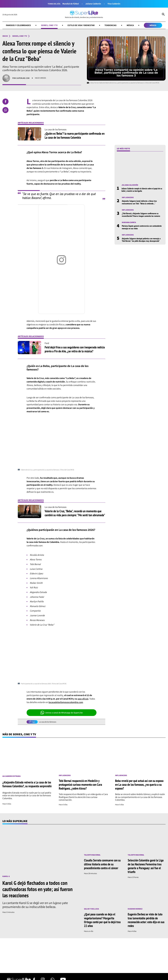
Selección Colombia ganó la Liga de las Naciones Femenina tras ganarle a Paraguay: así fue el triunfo (146, 866)
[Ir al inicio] (84, 15)
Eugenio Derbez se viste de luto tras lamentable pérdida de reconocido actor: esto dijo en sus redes (146, 920)
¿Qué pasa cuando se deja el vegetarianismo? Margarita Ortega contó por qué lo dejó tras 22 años (102, 920)
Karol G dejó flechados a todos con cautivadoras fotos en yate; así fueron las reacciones (38, 889)
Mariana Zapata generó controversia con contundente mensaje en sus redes (142, 227)
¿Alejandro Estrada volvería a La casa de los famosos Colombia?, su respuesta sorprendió (27, 784)
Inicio (5, 36)
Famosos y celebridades (18, 25)
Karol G (6, 876)
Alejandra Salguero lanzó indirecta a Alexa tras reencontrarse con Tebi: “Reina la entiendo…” (139, 202)
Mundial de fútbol (71, 4)
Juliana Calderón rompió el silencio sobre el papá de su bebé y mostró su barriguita (142, 190)
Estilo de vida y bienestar (81, 25)
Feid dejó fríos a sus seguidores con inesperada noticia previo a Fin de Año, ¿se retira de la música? (75, 349)
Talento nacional (92, 855)
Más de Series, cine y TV (19, 734)
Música (130, 25)
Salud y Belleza (91, 909)
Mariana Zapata (129, 222)
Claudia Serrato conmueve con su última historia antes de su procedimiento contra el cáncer (102, 864)
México (153, 25)
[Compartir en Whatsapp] (5, 110)
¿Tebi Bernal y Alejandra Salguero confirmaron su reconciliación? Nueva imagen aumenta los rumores (141, 215)
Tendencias (111, 25)
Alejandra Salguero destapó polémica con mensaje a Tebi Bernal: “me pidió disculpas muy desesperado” (141, 240)
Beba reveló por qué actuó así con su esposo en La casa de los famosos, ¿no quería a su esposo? (139, 785)
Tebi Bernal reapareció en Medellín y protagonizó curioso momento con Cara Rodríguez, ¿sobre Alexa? (80, 785)
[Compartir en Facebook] (5, 102)
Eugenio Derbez (135, 909)
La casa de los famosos (48, 722)
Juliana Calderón (93, 4)
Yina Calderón (114, 4)
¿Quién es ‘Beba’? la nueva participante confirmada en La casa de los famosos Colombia (75, 135)
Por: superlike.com (21, 78)
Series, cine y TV (49, 25)
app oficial (83, 699)
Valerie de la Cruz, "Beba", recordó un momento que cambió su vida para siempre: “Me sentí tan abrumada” (75, 513)
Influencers (128, 198)
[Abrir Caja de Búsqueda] (163, 15)
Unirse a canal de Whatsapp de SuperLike (62, 713)
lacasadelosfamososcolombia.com (66, 702)
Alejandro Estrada (11, 776)
